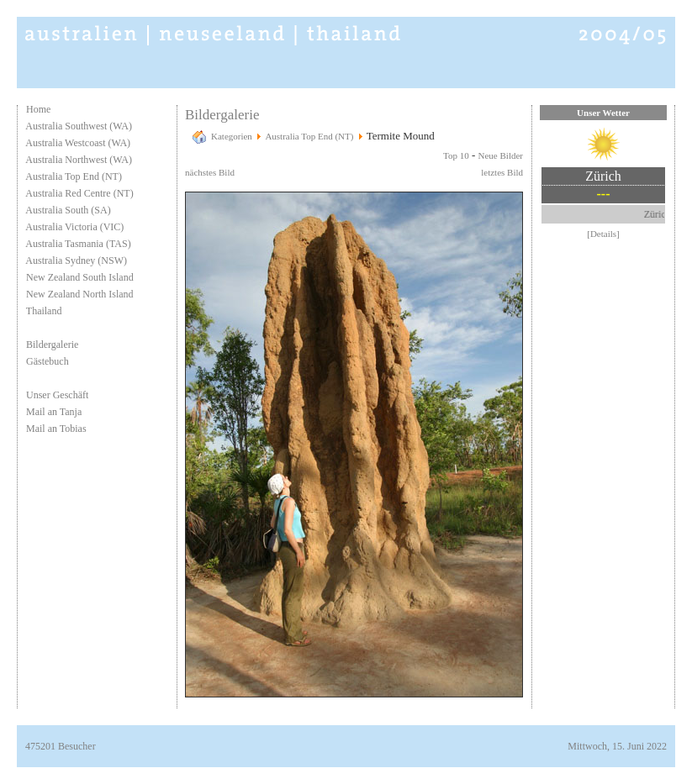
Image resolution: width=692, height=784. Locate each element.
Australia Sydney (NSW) (76, 260)
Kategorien (232, 136)
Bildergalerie (52, 345)
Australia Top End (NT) (74, 176)
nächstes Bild (210, 172)
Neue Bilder (501, 155)
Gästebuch (48, 361)
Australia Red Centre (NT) (79, 193)
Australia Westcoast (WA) (78, 143)
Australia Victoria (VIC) (74, 227)
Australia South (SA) (68, 210)
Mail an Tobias (56, 429)
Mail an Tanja (54, 412)
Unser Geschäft (57, 395)
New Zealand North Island (80, 294)
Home (38, 109)
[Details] (603, 234)
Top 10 (456, 155)
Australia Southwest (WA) (79, 126)
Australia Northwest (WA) (79, 160)
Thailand (44, 311)
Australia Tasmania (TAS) (78, 244)
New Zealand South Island (80, 277)
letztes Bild (502, 172)
